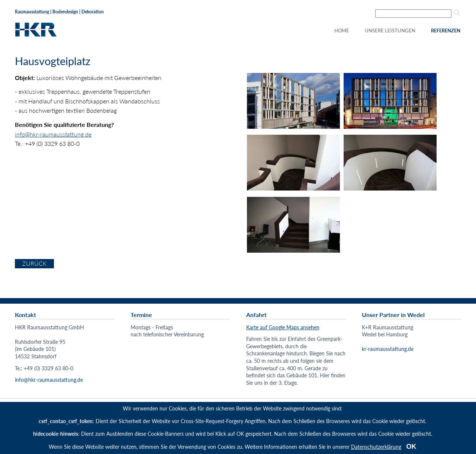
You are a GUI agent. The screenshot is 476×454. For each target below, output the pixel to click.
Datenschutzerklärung (376, 447)
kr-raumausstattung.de (388, 349)
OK (411, 447)
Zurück (34, 263)
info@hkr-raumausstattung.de (53, 134)
